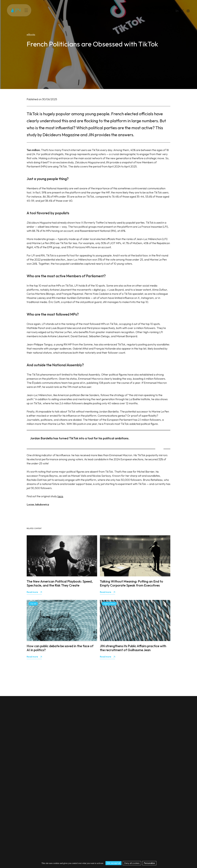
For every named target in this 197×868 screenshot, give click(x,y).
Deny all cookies (132, 863)
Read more (33, 592)
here (60, 496)
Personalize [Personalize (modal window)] (149, 863)
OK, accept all (113, 863)
